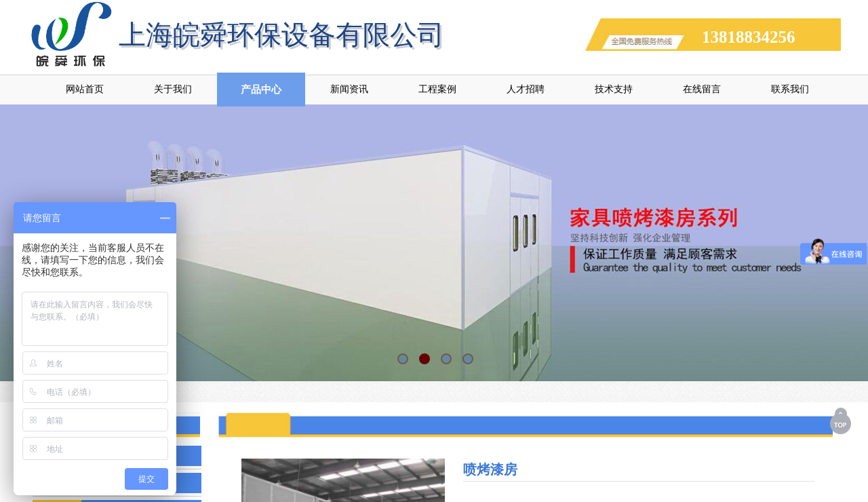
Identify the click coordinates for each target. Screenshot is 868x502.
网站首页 (85, 89)
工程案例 (437, 89)
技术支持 (614, 89)
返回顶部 (842, 421)
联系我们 (790, 89)
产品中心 (261, 90)
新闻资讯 (349, 89)
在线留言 (702, 89)
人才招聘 (526, 89)
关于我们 (173, 89)
